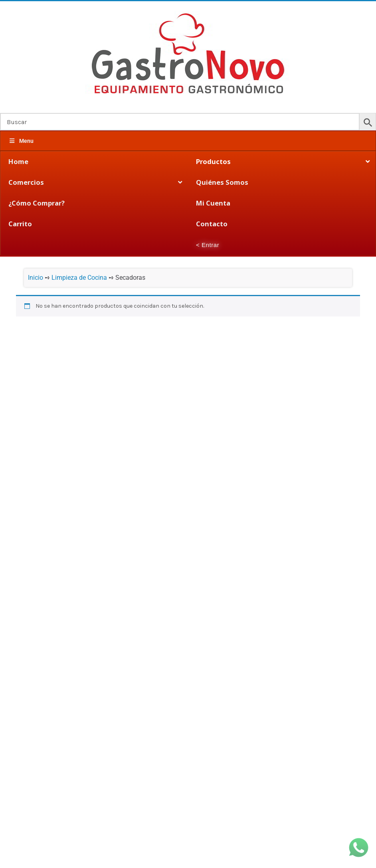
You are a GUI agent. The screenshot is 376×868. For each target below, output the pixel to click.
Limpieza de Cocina (79, 278)
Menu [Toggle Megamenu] (21, 141)
